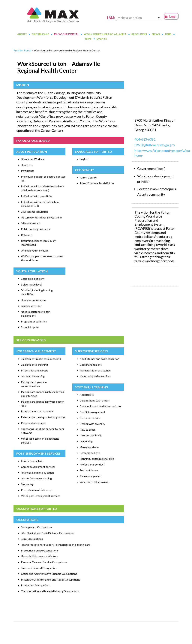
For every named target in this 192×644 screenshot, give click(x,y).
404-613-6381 (145, 147)
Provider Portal (22, 58)
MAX (53, 19)
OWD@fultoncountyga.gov (155, 152)
